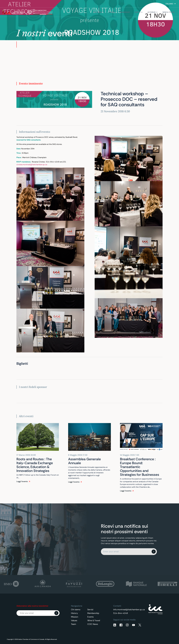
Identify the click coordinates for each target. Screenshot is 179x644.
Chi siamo (76, 610)
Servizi (90, 610)
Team (74, 624)
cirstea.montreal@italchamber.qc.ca (32, 165)
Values (74, 620)
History (74, 613)
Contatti (156, 4)
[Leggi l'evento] (29, 481)
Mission (75, 617)
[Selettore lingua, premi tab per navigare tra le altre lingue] (171, 4)
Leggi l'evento (22, 481)
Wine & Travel (94, 620)
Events (90, 617)
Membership (93, 613)
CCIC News (93, 624)
